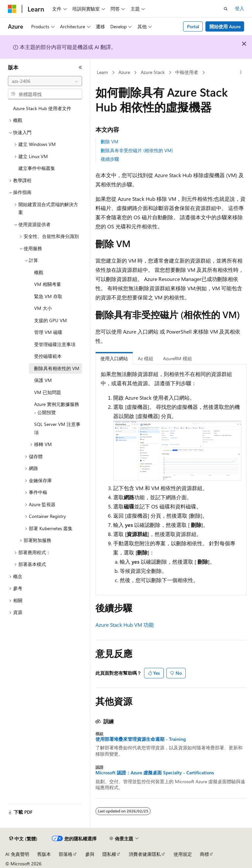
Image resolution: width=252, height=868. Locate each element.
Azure (124, 72)
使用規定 (183, 854)
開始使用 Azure (225, 26)
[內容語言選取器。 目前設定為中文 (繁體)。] (23, 839)
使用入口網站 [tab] (114, 358)
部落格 (66, 854)
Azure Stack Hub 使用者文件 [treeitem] (42, 108)
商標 (204, 854)
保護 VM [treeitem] (43, 380)
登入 (240, 8)
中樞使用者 (187, 72)
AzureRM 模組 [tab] (178, 358)
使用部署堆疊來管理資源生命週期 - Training (141, 739)
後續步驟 (110, 159)
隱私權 (109, 854)
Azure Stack (153, 72)
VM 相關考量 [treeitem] (48, 284)
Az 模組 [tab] (146, 358)
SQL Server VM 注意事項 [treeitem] (57, 428)
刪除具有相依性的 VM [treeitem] (57, 368)
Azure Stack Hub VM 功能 (125, 625)
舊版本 (44, 854)
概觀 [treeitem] (39, 272)
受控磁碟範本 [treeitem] (48, 356)
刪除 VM (110, 141)
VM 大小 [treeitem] (43, 308)
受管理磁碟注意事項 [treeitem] (55, 344)
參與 (90, 854)
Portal (193, 26)
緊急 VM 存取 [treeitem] (48, 296)
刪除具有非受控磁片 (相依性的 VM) (137, 150)
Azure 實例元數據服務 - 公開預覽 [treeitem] (57, 408)
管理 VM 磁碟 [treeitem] (48, 332)
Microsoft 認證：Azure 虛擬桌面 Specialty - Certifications (155, 773)
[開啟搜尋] (226, 9)
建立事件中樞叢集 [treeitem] (37, 168)
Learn (102, 72)
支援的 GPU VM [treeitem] (51, 320)
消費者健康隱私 (145, 854)
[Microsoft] (12, 9)
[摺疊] (80, 67)
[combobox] (45, 81)
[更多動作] (241, 73)
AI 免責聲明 (17, 854)
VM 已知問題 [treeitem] (48, 392)
